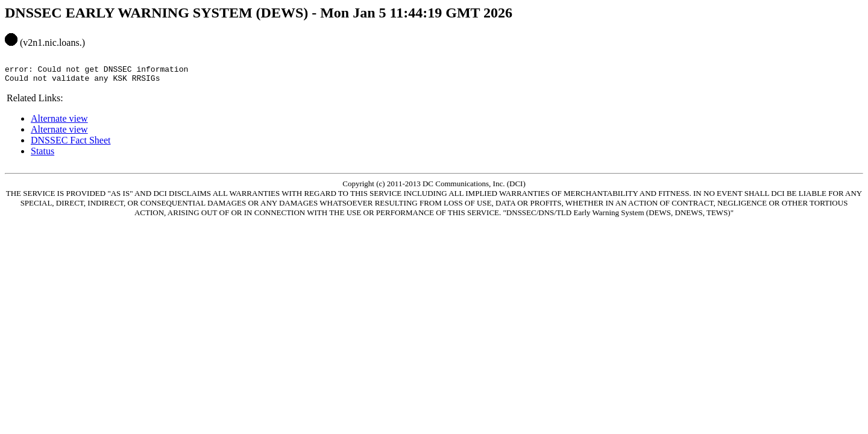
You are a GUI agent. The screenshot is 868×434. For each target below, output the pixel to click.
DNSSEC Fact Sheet (71, 146)
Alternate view (59, 124)
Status (42, 156)
